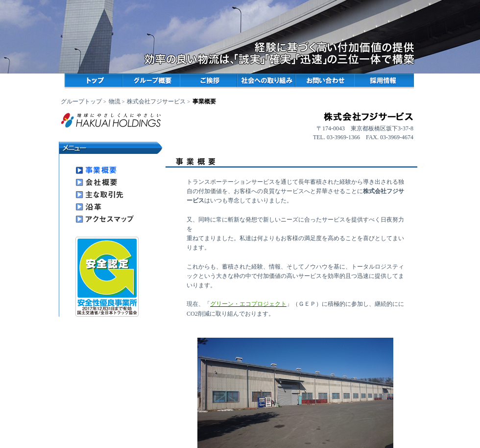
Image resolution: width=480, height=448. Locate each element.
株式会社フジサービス (156, 101)
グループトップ (81, 101)
